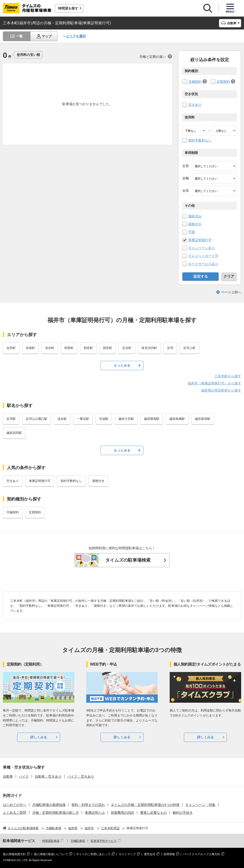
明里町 (69, 348)
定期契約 (223, 82)
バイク (24, 776)
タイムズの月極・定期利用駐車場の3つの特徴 (145, 805)
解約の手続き (183, 813)
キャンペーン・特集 (200, 805)
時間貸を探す (68, 8)
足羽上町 (189, 348)
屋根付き (195, 224)
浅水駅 (62, 419)
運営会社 (150, 854)
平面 (192, 232)
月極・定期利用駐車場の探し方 (56, 813)
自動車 (8, 776)
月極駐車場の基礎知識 (49, 805)
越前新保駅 (203, 419)
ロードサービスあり (203, 264)
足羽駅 (11, 419)
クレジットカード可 (203, 256)
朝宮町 (108, 348)
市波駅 (104, 419)
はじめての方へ (15, 805)
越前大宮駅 (126, 419)
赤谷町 (50, 348)
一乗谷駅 (83, 419)
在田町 (11, 348)
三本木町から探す (228, 376)
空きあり (195, 105)
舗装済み (195, 216)
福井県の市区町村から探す (221, 390)
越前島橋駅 (177, 419)
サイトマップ (127, 854)
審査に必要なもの (153, 813)
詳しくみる (39, 737)
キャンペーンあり (202, 248)
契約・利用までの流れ (88, 805)
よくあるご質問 (15, 813)
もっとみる (122, 365)
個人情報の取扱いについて (51, 854)
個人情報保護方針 (14, 854)
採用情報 (169, 854)
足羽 (170, 348)
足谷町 (127, 348)
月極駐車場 (78, 841)
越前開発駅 (152, 419)
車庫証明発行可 (200, 240)
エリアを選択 (76, 36)
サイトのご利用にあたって (93, 854)
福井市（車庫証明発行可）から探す (214, 383)
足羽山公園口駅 (37, 419)
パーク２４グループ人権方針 (202, 854)
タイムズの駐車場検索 (128, 560)
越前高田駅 (14, 433)
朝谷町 (88, 348)
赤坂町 (30, 348)
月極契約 (195, 82)
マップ (47, 36)
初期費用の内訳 (122, 813)
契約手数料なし (200, 140)
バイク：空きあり (81, 776)
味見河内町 (149, 348)
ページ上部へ (231, 292)
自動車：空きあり (48, 776)
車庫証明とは (95, 813)
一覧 (19, 36)
